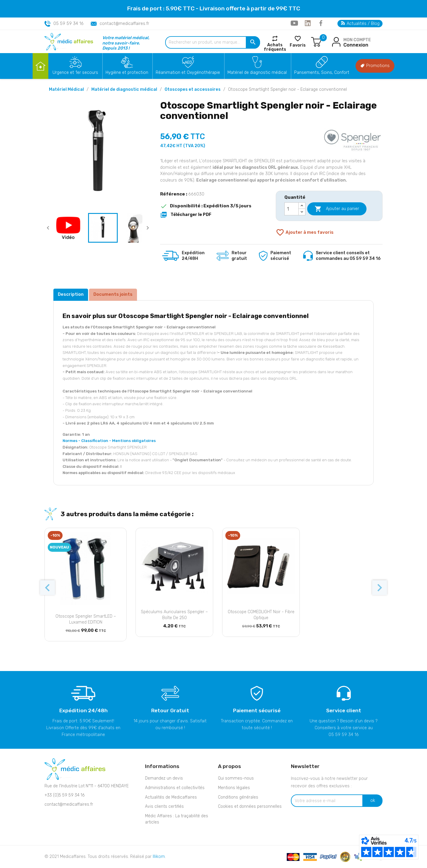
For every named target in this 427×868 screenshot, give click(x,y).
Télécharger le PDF (186, 215)
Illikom (159, 857)
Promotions (375, 66)
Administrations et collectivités (175, 788)
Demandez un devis (164, 778)
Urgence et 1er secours (75, 73)
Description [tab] (71, 294)
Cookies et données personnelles (250, 806)
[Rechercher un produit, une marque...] (213, 42)
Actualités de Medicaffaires (171, 797)
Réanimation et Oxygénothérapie (188, 73)
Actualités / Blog (360, 24)
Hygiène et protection (127, 73)
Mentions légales (234, 788)
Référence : (174, 194)
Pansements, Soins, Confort (322, 73)
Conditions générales (238, 797)
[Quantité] (291, 209)
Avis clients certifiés (164, 806)
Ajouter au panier (337, 209)
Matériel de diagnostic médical (257, 73)
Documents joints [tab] (113, 294)
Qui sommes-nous (236, 778)
